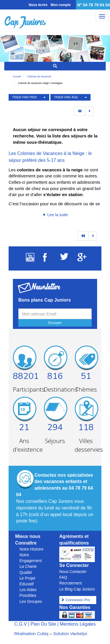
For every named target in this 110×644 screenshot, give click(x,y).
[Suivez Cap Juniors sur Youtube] (30, 260)
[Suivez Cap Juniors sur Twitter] (64, 258)
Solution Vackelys (70, 634)
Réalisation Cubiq (31, 634)
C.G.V (21, 624)
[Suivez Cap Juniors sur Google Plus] (82, 260)
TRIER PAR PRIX (24, 97)
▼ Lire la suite (55, 215)
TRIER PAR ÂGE (66, 97)
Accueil (17, 76)
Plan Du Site (43, 624)
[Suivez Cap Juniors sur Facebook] (45, 260)
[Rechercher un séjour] (55, 66)
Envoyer (55, 323)
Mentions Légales (78, 624)
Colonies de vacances (39, 76)
